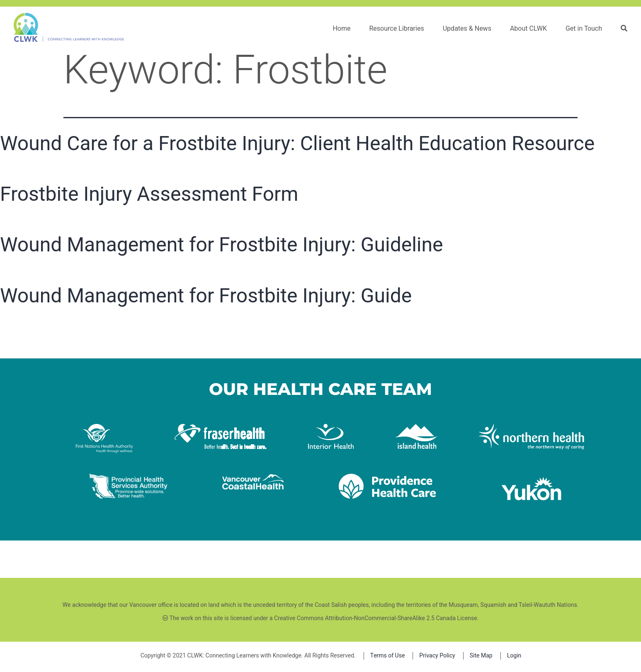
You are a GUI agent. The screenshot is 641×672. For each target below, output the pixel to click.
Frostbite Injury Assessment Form (149, 194)
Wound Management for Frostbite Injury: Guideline (221, 245)
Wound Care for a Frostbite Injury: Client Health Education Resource (297, 143)
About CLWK (528, 29)
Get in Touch (584, 29)
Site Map (481, 656)
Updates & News (467, 29)
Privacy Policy (437, 656)
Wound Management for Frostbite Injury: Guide (206, 296)
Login (514, 656)
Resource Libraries (396, 29)
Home (341, 29)
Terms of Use (388, 656)
